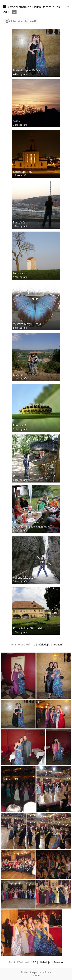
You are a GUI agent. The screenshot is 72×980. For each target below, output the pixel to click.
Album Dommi (42, 7)
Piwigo (36, 975)
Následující (44, 644)
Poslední (58, 644)
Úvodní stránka (18, 7)
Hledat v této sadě (24, 21)
